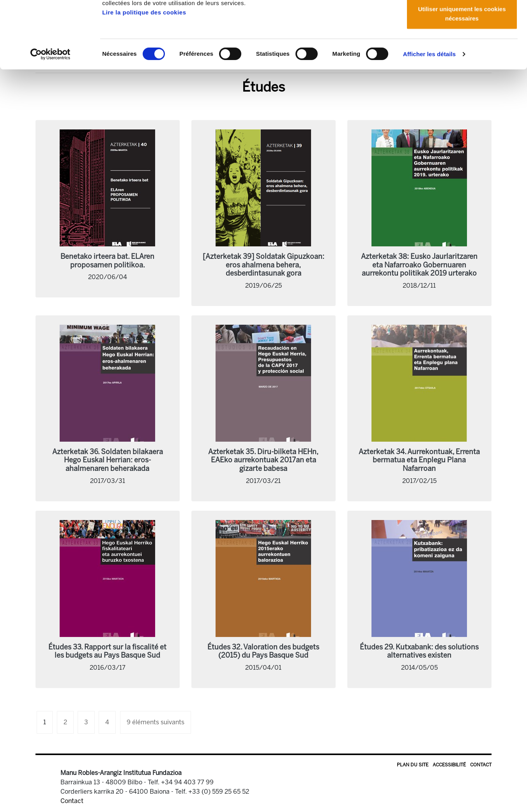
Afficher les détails (429, 117)
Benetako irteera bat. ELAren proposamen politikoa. (107, 261)
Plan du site (413, 765)
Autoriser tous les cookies (462, 20)
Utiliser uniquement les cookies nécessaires (462, 76)
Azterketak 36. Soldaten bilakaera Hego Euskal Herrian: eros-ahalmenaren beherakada (108, 460)
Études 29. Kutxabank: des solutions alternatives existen (419, 651)
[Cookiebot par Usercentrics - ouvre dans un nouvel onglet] (50, 117)
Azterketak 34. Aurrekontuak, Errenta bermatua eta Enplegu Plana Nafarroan (419, 460)
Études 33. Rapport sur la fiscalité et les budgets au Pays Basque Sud (107, 651)
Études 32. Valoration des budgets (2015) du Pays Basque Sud (263, 651)
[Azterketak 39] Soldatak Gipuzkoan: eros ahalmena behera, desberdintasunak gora (263, 265)
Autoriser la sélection (462, 46)
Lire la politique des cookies (144, 75)
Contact (481, 765)
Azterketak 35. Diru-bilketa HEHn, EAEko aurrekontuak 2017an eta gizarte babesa (263, 460)
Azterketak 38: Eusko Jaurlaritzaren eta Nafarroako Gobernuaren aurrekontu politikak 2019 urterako (419, 265)
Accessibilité (449, 765)
